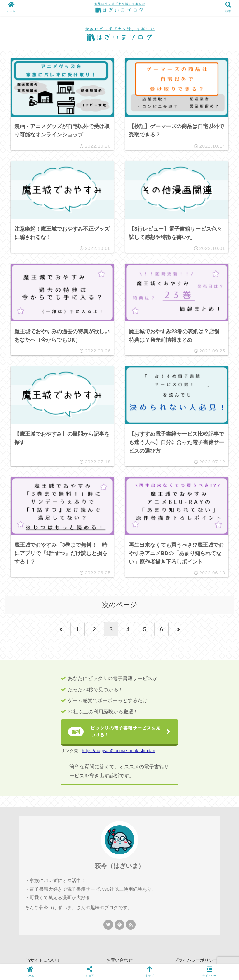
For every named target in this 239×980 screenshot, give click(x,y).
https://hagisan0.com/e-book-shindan (119, 751)
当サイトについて (43, 960)
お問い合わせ (119, 960)
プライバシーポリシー (196, 960)
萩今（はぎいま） (119, 866)
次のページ (120, 605)
